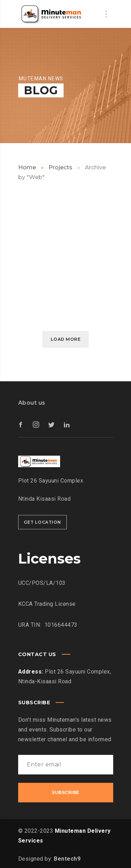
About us (32, 403)
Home (27, 167)
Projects (60, 167)
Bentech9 (67, 859)
